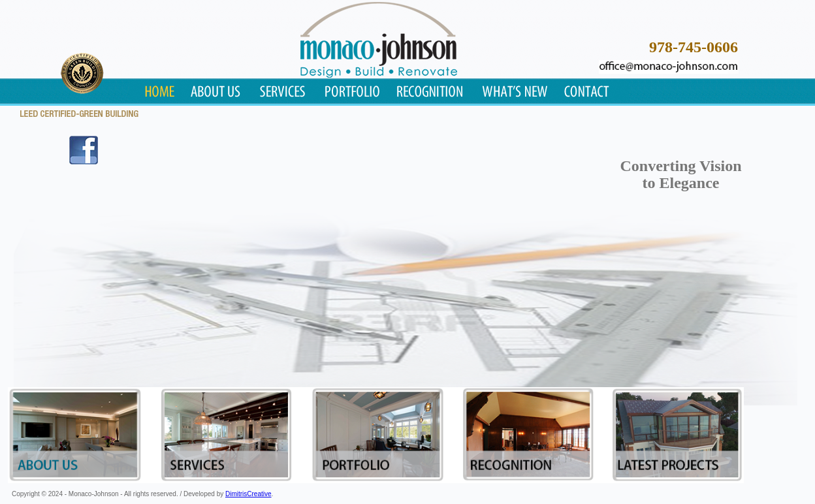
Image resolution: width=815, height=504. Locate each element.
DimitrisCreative (248, 494)
